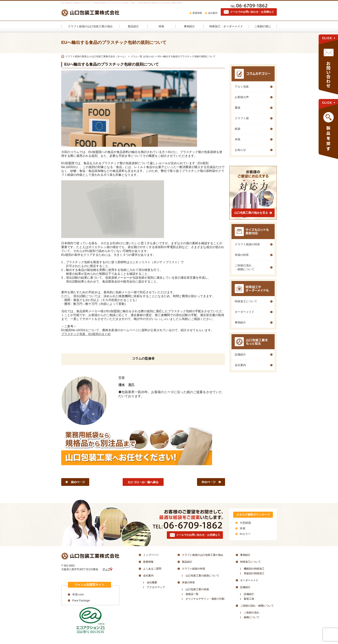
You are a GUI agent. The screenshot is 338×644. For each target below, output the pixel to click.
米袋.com (78, 594)
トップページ (151, 555)
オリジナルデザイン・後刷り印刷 (205, 599)
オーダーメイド (249, 580)
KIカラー (245, 534)
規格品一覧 (192, 594)
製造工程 (249, 599)
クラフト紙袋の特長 (194, 569)
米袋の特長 (188, 582)
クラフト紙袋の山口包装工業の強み (203, 555)
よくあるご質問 (152, 569)
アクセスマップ (156, 587)
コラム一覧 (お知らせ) (142, 56)
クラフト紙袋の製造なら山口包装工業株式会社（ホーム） (96, 56)
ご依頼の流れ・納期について (257, 606)
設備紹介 (245, 587)
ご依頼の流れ (252, 613)
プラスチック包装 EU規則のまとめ (86, 334)
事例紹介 (245, 555)
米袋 (243, 528)
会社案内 (213, 13)
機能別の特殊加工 (254, 569)
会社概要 (152, 582)
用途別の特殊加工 (254, 573)
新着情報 (197, 13)
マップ (106, 569)
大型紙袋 (245, 523)
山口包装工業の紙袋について (202, 576)
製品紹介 (187, 562)
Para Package (81, 600)
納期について (252, 617)
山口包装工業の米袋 (197, 589)
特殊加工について (250, 562)
